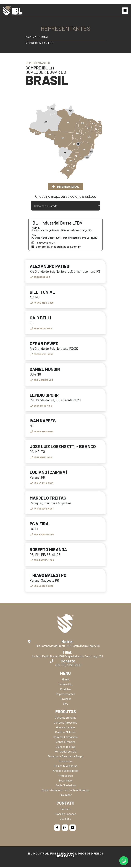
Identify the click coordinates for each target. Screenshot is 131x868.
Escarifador (66, 781)
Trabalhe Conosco (66, 815)
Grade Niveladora (66, 786)
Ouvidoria (66, 820)
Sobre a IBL (65, 685)
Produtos (66, 690)
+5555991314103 (43, 242)
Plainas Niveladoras (65, 767)
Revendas (65, 700)
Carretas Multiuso (66, 733)
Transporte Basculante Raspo (66, 757)
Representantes (40, 43)
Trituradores (65, 777)
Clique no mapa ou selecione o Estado (66, 196)
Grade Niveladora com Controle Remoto (65, 791)
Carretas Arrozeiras (65, 723)
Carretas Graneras (66, 719)
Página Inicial (37, 37)
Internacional (65, 186)
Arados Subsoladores (65, 772)
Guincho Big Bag (65, 748)
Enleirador (65, 796)
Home (65, 680)
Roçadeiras (65, 762)
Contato (66, 810)
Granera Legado (65, 728)
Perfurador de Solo (65, 752)
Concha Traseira (66, 743)
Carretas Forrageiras (65, 738)
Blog (65, 705)
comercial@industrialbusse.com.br (56, 247)
